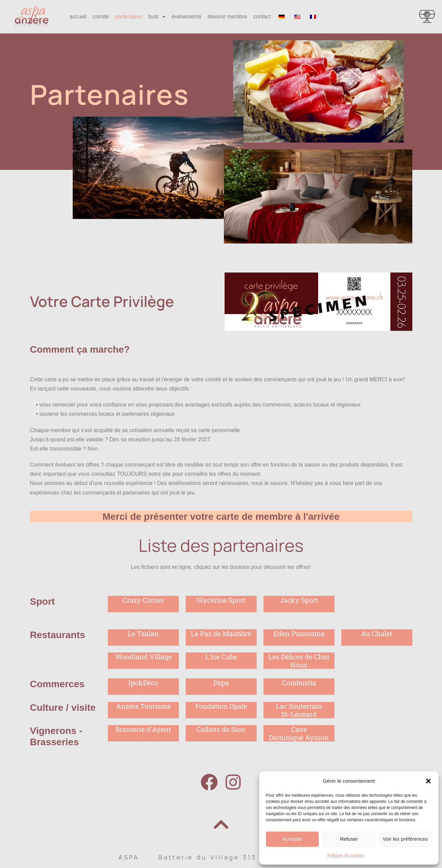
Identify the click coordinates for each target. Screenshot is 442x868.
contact (262, 17)
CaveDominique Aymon (299, 733)
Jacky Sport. (299, 604)
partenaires (129, 17)
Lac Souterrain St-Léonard (299, 710)
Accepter (292, 839)
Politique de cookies (346, 855)
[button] (428, 781)
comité (101, 17)
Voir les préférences (405, 839)
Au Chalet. (377, 637)
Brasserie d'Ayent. (143, 733)
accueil (78, 17)
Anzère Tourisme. (143, 710)
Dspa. (221, 687)
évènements (187, 17)
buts (157, 17)
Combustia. (299, 687)
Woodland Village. (143, 661)
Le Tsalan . (143, 637)
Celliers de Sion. (221, 733)
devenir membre (227, 17)
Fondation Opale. (221, 710)
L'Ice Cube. (221, 661)
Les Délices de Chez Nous (299, 661)
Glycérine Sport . (221, 604)
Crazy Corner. (143, 604)
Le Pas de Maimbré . (221, 637)
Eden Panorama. (299, 637)
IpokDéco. (143, 687)
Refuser (349, 839)
